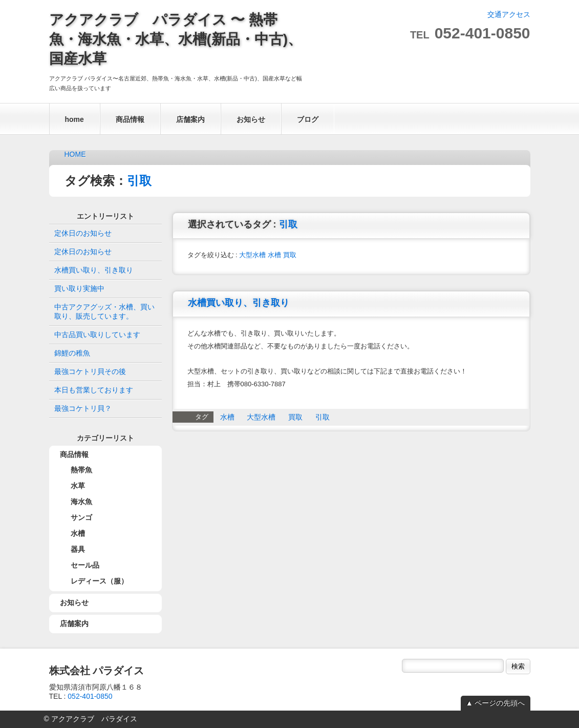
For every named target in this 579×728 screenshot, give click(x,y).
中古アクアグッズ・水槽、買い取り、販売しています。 (104, 311)
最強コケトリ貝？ (83, 408)
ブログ (308, 119)
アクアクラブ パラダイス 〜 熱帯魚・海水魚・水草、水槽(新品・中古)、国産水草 (176, 39)
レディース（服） (99, 581)
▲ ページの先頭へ (496, 703)
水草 (78, 486)
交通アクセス (509, 14)
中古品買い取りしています (97, 335)
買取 (290, 255)
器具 (78, 549)
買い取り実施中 (79, 288)
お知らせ (251, 119)
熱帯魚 (81, 470)
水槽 (274, 255)
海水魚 (81, 502)
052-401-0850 (90, 696)
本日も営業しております (94, 390)
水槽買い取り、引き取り (239, 303)
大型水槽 (252, 255)
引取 (139, 181)
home (74, 119)
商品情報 (130, 119)
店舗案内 (190, 119)
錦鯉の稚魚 (72, 353)
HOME (75, 154)
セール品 (85, 565)
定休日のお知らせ (83, 233)
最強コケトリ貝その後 (90, 371)
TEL (470, 35)
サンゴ (81, 517)
